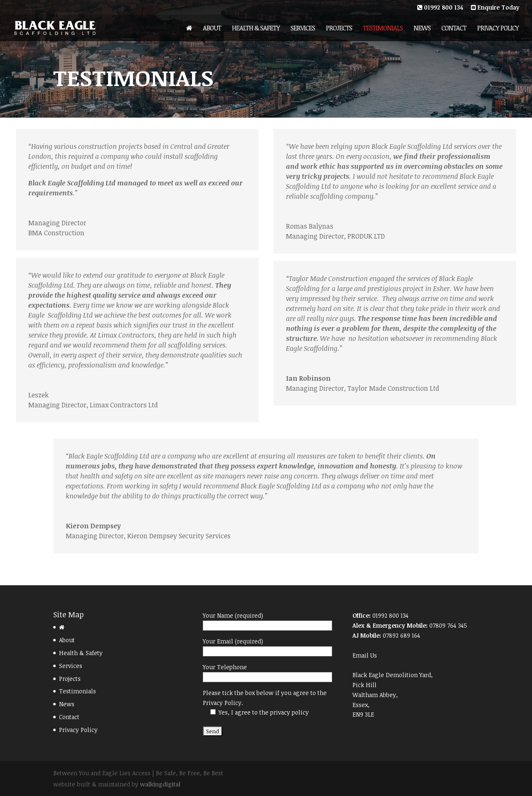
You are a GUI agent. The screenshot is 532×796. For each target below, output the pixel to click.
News (422, 29)
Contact (454, 29)
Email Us (365, 655)
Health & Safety (256, 29)
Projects (339, 29)
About (212, 29)
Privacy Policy (498, 29)
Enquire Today (495, 8)
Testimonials (383, 29)
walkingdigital (160, 784)
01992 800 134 (440, 8)
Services (303, 29)
